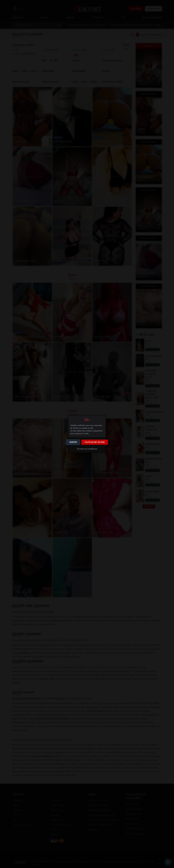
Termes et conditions (87, 449)
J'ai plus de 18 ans (95, 442)
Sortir (73, 442)
